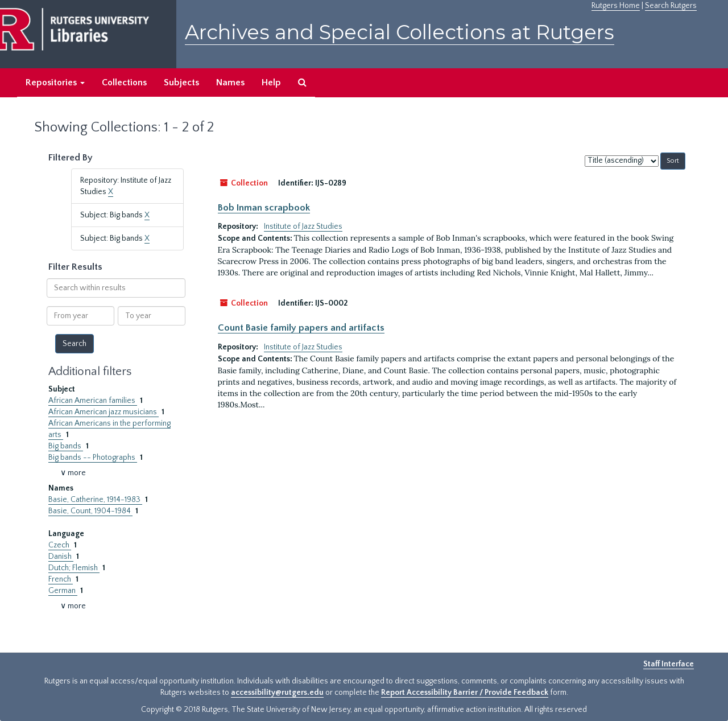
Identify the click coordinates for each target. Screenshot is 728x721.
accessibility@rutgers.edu (277, 693)
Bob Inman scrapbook (264, 208)
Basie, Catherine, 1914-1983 (95, 500)
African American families (93, 401)
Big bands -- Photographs (93, 458)
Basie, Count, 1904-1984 (90, 511)
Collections (124, 83)
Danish (61, 557)
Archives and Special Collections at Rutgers (400, 32)
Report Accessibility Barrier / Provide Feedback (465, 693)
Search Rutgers (671, 6)
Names (230, 83)
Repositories (55, 83)
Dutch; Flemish (74, 568)
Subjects (181, 83)
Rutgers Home (616, 6)
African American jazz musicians (104, 412)
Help (271, 83)
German (63, 591)
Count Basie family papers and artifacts (301, 328)
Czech (60, 545)
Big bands (66, 446)
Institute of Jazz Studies (303, 226)
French (61, 579)
